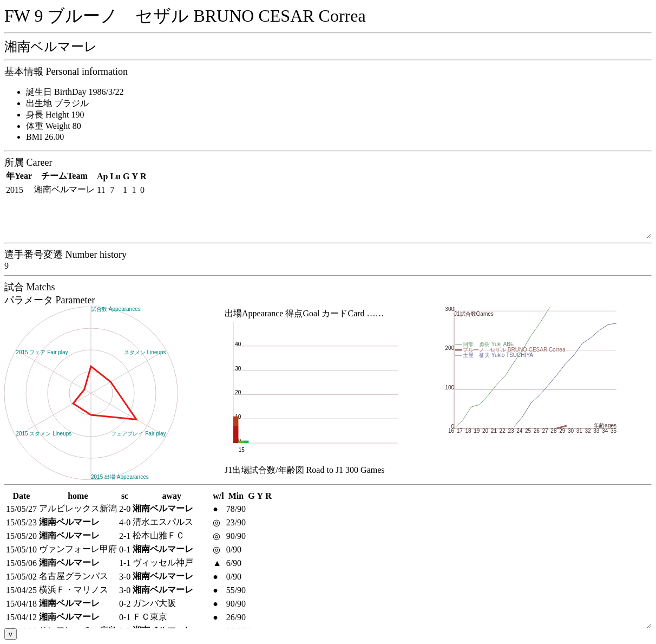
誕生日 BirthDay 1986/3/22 (75, 92)
